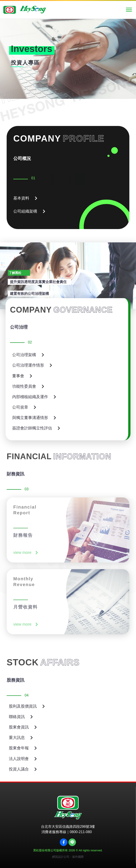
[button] (129, 10)
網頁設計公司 (61, 857)
